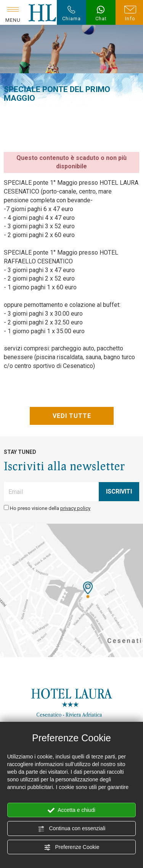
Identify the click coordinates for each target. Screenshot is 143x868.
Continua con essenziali (72, 829)
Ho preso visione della (50, 508)
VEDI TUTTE (71, 416)
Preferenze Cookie (72, 847)
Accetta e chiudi (71, 810)
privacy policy (75, 508)
